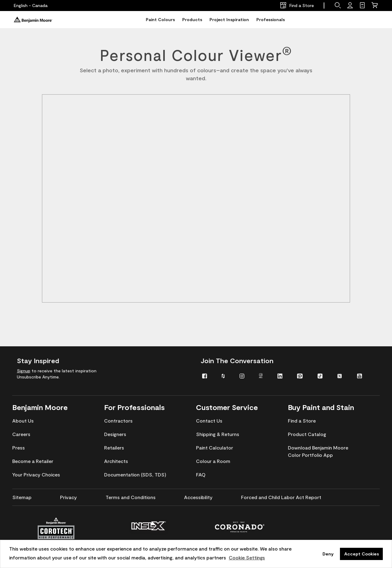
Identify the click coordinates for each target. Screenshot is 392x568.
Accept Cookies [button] (362, 554)
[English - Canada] (31, 6)
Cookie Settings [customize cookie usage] (247, 557)
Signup (24, 371)
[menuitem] (207, 376)
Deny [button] (328, 554)
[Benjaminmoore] (33, 20)
